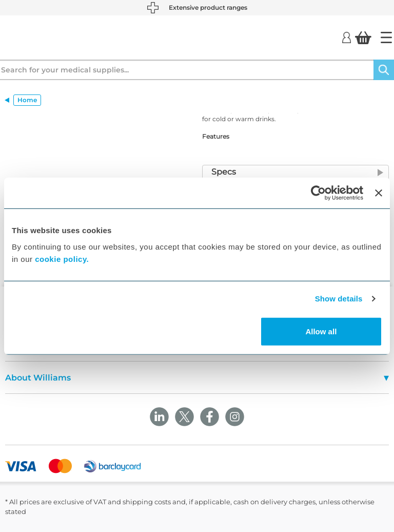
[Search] (384, 70)
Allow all (321, 331)
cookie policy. (62, 259)
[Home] (386, 37)
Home (27, 100)
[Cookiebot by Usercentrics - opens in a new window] (318, 193)
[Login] (347, 37)
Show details (339, 299)
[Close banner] (379, 193)
